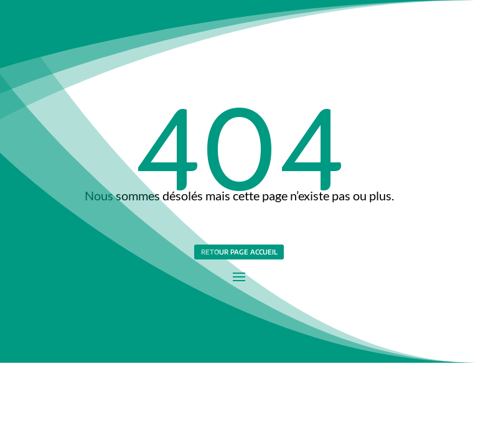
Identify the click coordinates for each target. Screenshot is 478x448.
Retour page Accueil (239, 252)
